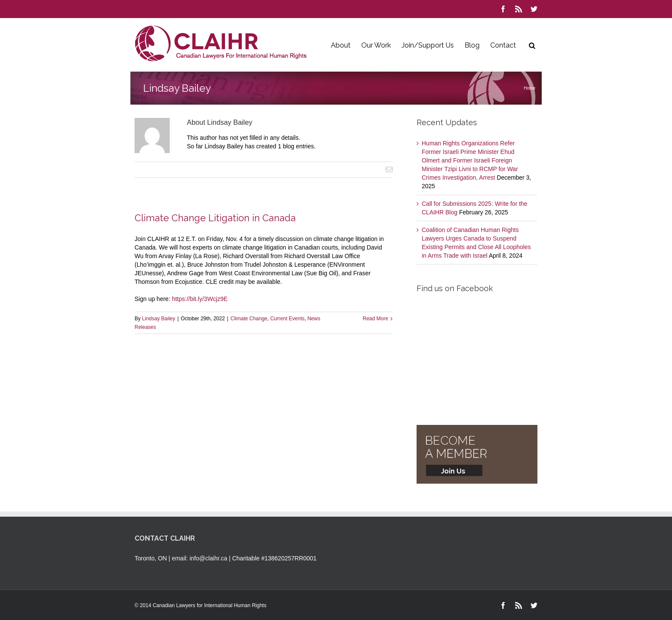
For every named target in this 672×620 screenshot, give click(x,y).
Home (529, 88)
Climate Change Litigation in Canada (215, 218)
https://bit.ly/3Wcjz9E (200, 299)
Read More (375, 319)
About (341, 45)
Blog (472, 45)
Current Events (287, 319)
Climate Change (249, 319)
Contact (503, 45)
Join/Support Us (428, 45)
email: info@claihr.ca (199, 558)
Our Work (376, 45)
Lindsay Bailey (158, 319)
